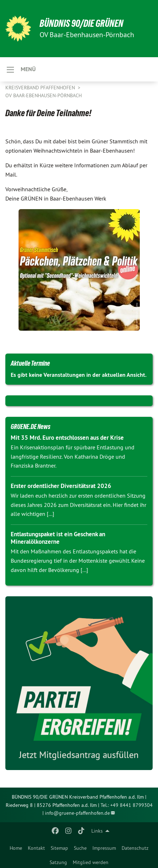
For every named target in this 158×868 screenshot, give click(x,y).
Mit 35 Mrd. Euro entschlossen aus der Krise (67, 438)
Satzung (58, 862)
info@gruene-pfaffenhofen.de (77, 813)
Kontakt (36, 848)
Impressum (104, 848)
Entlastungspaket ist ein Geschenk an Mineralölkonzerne (58, 538)
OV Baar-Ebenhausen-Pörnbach (44, 95)
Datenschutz (135, 848)
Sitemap (59, 848)
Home (16, 848)
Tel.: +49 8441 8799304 (127, 805)
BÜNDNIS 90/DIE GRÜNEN (81, 23)
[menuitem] (16, 847)
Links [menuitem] (97, 831)
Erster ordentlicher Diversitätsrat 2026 (61, 486)
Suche (80, 848)
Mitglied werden (91, 862)
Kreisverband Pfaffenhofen (41, 88)
